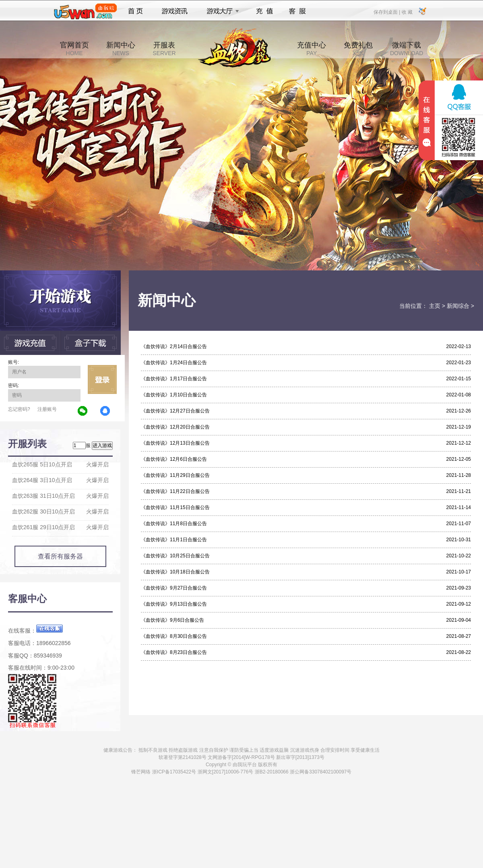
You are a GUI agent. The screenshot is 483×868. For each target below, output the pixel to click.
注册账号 (47, 409)
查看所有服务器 (60, 556)
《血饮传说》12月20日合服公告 (175, 427)
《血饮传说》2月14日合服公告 (174, 346)
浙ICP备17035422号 (174, 772)
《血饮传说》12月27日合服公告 (175, 411)
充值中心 (312, 49)
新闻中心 (121, 49)
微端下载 (407, 49)
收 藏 (407, 12)
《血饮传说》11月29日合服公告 (175, 475)
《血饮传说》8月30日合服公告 (174, 636)
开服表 (164, 49)
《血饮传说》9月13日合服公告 (174, 604)
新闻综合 (458, 306)
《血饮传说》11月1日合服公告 (174, 540)
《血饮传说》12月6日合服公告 (174, 459)
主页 (435, 306)
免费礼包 (358, 49)
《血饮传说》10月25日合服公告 (175, 556)
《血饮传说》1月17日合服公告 (174, 379)
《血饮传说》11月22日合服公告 (175, 491)
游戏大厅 (221, 11)
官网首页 (74, 49)
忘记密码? (19, 409)
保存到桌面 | (387, 12)
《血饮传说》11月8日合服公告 (174, 524)
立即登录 (102, 379)
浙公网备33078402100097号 (321, 772)
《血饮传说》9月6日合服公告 (172, 620)
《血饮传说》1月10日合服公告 (174, 395)
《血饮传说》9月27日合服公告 (174, 588)
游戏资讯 (175, 11)
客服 (298, 11)
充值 (264, 11)
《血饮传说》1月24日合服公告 (174, 363)
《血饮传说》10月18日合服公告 (175, 572)
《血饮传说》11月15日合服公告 (175, 507)
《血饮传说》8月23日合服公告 (174, 652)
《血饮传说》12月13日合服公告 (175, 443)
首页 (135, 11)
